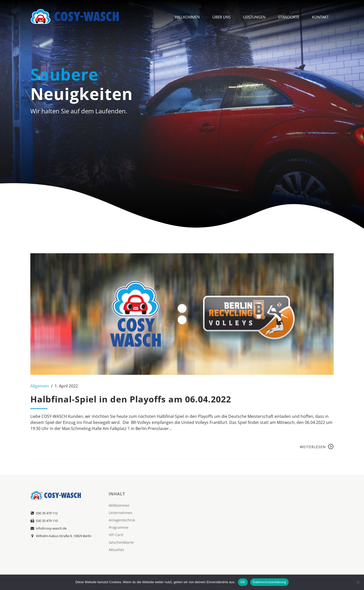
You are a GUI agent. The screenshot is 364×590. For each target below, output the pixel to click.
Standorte (289, 16)
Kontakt (320, 16)
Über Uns (221, 16)
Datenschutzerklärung (269, 582)
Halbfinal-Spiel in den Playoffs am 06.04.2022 (131, 405)
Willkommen (187, 16)
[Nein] (358, 582)
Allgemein (40, 392)
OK (243, 582)
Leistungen (254, 16)
